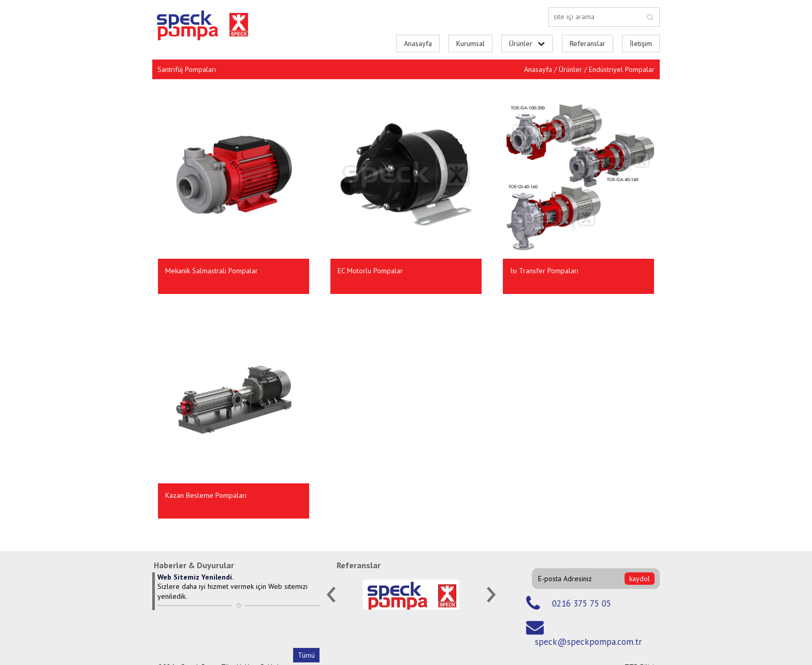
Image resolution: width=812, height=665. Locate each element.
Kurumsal (470, 43)
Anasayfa (418, 43)
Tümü (306, 655)
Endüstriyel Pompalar (622, 69)
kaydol (640, 579)
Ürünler (570, 69)
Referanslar (588, 43)
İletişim (641, 43)
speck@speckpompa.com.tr (588, 642)
